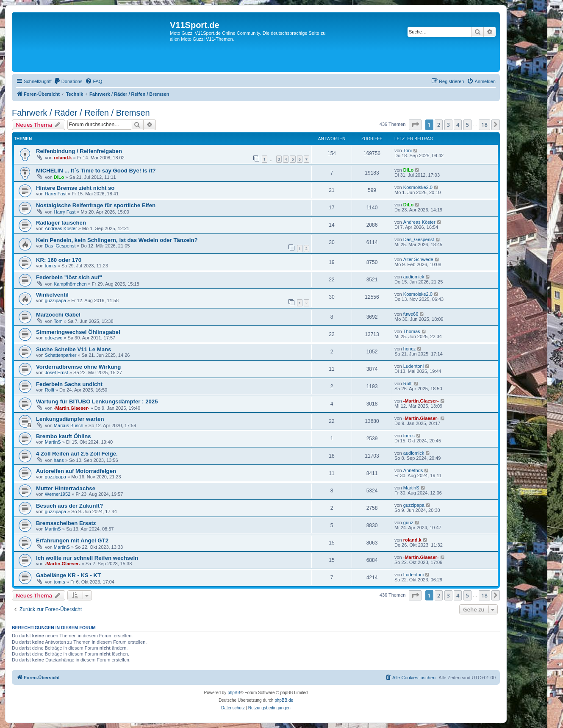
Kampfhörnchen (70, 284)
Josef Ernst (57, 372)
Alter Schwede (418, 259)
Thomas (412, 331)
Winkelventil (52, 295)
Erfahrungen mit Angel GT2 (72, 540)
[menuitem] (68, 81)
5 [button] (467, 125)
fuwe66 (411, 314)
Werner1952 (58, 494)
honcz (409, 349)
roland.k (63, 158)
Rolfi (50, 390)
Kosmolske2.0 (418, 187)
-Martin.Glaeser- (72, 408)
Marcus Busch (69, 425)
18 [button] (484, 125)
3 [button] (448, 125)
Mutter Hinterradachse (66, 488)
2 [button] (439, 125)
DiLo (59, 177)
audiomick (414, 277)
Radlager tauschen (61, 223)
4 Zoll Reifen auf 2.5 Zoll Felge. (77, 454)
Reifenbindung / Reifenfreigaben (79, 151)
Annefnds (413, 470)
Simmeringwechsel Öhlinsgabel (78, 332)
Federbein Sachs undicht (69, 384)
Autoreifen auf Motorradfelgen (76, 471)
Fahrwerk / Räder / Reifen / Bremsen (81, 113)
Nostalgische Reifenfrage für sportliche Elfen (96, 205)
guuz (408, 522)
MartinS (53, 442)
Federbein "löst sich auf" (69, 277)
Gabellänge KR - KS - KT (68, 575)
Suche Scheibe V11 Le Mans (73, 349)
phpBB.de (284, 700)
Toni (408, 150)
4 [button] (458, 125)
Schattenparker (61, 355)
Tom (58, 321)
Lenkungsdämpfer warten (70, 419)
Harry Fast (56, 194)
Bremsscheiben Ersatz (66, 523)
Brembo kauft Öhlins (64, 436)
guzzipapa (55, 300)
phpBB (234, 693)
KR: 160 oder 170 (59, 260)
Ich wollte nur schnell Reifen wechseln (87, 558)
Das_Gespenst (60, 246)
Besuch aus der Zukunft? (69, 506)
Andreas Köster (61, 228)
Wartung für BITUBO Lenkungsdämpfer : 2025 (97, 402)
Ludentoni (413, 366)
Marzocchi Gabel (58, 315)
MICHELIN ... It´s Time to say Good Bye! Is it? (96, 171)
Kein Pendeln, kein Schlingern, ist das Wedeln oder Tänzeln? (117, 240)
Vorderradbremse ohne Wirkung (78, 367)
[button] (415, 125)
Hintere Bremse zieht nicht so (75, 188)
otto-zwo (54, 338)
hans (59, 460)
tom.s (51, 266)
